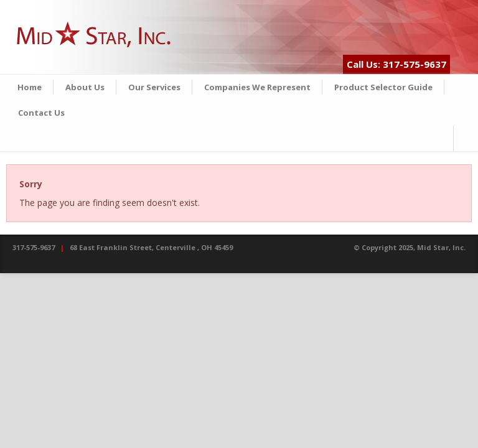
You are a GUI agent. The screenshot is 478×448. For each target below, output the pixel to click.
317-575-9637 (34, 247)
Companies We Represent (257, 87)
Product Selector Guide (383, 87)
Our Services (154, 87)
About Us (85, 87)
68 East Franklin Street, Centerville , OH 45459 (151, 247)
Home (30, 87)
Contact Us (41, 113)
